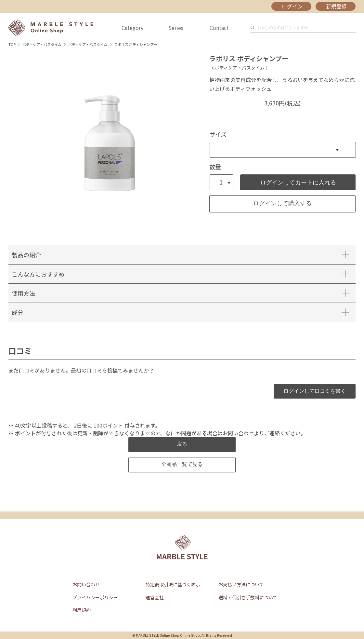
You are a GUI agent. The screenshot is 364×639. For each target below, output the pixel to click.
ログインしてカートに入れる (298, 183)
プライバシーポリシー (95, 597)
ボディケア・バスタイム (42, 44)
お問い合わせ (86, 584)
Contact (219, 28)
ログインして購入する (282, 203)
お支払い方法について (241, 584)
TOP (12, 44)
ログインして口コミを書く (315, 391)
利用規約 (82, 610)
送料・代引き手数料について (248, 597)
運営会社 (155, 597)
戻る (182, 444)
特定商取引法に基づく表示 (173, 584)
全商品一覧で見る (182, 464)
